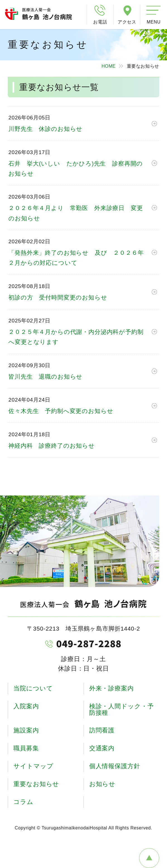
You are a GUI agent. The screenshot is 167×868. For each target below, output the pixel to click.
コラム (23, 802)
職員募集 (26, 748)
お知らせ (102, 784)
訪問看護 (102, 730)
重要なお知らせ (36, 784)
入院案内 (26, 706)
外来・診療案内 (112, 688)
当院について (33, 688)
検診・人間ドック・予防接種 (122, 709)
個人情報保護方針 (115, 766)
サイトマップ (33, 766)
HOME (108, 66)
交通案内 (102, 748)
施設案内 (26, 730)
